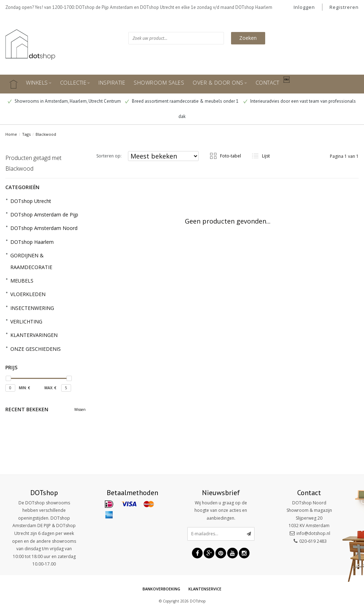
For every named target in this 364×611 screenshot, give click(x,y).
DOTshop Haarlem (32, 242)
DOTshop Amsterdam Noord (44, 228)
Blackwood (46, 134)
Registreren (344, 7)
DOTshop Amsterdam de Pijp (44, 215)
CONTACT (267, 82)
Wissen (80, 409)
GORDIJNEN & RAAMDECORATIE (31, 261)
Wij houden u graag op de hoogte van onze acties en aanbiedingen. (221, 510)
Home (11, 134)
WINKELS (39, 82)
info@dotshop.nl (313, 533)
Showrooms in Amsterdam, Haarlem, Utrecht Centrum (64, 101)
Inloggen (304, 7)
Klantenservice (205, 589)
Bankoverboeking (161, 589)
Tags (26, 134)
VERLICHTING (26, 321)
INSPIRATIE (112, 82)
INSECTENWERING (32, 308)
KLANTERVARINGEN (34, 335)
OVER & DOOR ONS (220, 82)
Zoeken (248, 38)
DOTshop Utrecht (31, 201)
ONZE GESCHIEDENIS (36, 349)
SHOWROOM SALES (159, 82)
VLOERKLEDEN (28, 294)
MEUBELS (22, 281)
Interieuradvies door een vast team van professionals (300, 101)
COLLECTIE (75, 82)
